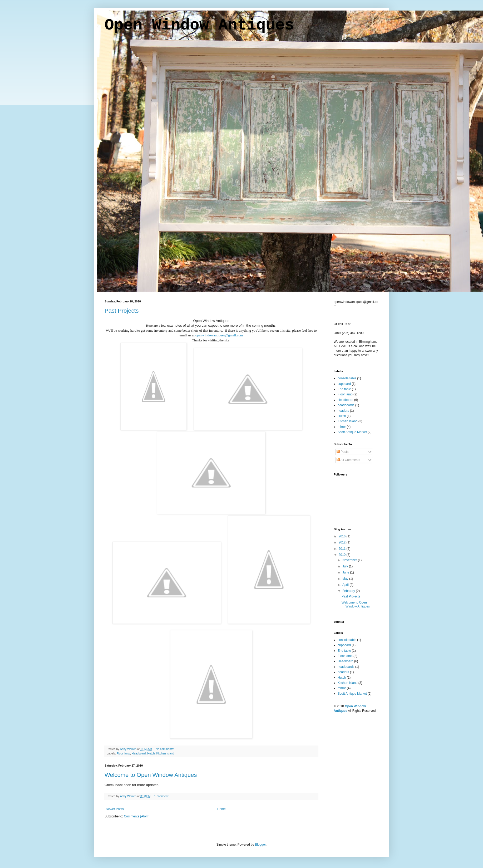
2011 (343, 549)
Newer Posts (115, 809)
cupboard (344, 384)
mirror (342, 427)
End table (344, 389)
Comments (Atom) (137, 816)
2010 (343, 555)
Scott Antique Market (352, 432)
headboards (346, 405)
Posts (342, 452)
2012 (343, 542)
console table (347, 378)
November (350, 560)
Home (221, 809)
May (346, 579)
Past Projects (122, 311)
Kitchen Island (165, 753)
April (346, 585)
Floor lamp (123, 753)
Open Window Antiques (199, 25)
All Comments (348, 460)
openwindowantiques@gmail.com (219, 335)
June (346, 572)
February (349, 591)
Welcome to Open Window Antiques (151, 775)
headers (343, 411)
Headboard (139, 753)
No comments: (165, 749)
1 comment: (162, 796)
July (346, 566)
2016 (343, 536)
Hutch (151, 753)
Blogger (260, 845)
